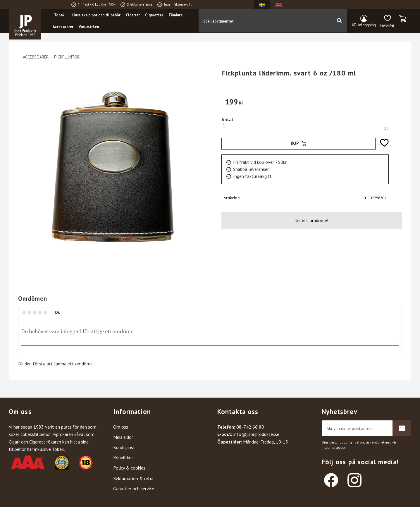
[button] (387, 21)
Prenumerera (402, 428)
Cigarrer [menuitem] (133, 15)
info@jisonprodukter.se (256, 434)
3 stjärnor (35, 312)
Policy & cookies (129, 468)
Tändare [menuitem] (175, 15)
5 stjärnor (45, 312)
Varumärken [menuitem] (89, 27)
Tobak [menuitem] (59, 15)
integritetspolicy (334, 448)
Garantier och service (134, 489)
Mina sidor (123, 437)
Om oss (121, 427)
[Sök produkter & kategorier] (265, 21)
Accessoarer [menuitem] (63, 27)
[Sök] (339, 21)
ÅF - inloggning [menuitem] (364, 25)
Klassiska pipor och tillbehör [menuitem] (96, 15)
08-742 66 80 (250, 427)
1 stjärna (24, 312)
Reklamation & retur (134, 478)
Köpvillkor (123, 458)
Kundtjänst (124, 447)
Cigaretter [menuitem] (154, 15)
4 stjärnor (40, 312)
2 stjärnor (29, 312)
